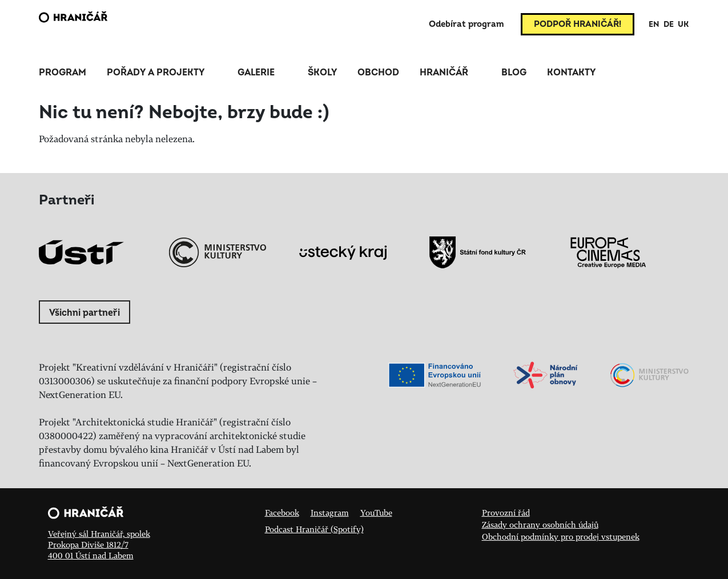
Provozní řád (506, 512)
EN (654, 24)
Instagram (330, 512)
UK (683, 24)
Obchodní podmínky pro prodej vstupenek (561, 536)
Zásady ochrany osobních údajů (540, 524)
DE (669, 24)
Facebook (282, 512)
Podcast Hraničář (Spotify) (314, 529)
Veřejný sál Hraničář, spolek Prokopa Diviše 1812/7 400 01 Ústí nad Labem (99, 544)
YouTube (376, 512)
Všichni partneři (85, 313)
